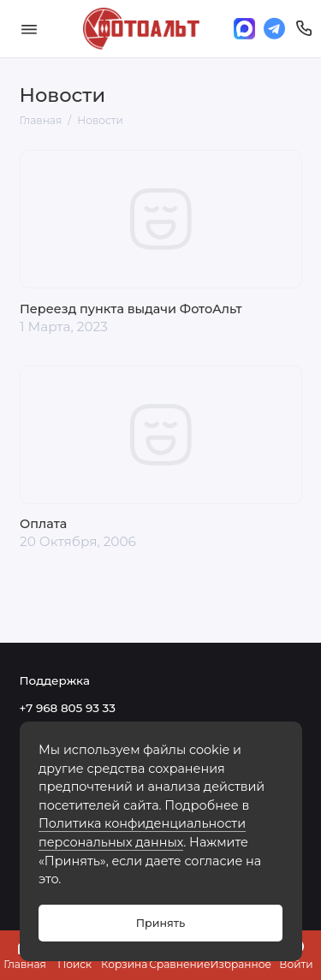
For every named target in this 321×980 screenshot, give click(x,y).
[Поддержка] (304, 29)
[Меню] (29, 29)
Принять (160, 923)
